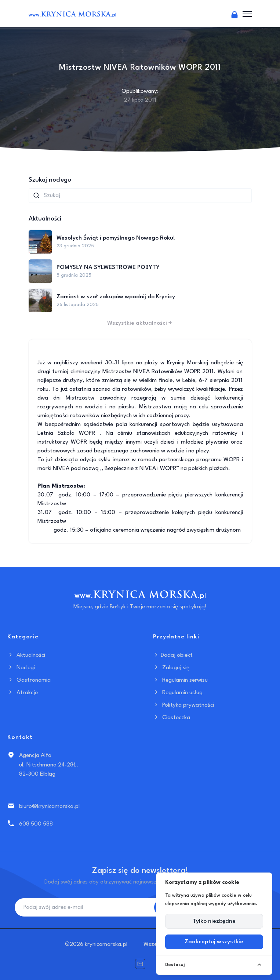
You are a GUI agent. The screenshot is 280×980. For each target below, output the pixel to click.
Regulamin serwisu (180, 680)
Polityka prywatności (183, 705)
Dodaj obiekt (173, 655)
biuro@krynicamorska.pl (49, 806)
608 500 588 (36, 824)
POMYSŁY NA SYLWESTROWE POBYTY (108, 267)
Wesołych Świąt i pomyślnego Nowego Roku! (116, 238)
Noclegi (21, 668)
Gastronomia (29, 680)
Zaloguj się (171, 668)
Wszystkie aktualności (140, 323)
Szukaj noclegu (50, 180)
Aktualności (26, 655)
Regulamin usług (178, 693)
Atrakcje (23, 693)
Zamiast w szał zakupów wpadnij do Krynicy (116, 297)
